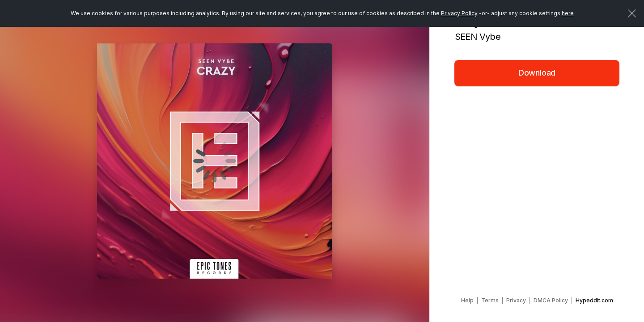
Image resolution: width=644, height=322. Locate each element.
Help (467, 300)
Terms (490, 300)
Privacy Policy (459, 13)
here (568, 13)
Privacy (516, 300)
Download (537, 73)
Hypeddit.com (594, 300)
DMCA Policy (551, 300)
